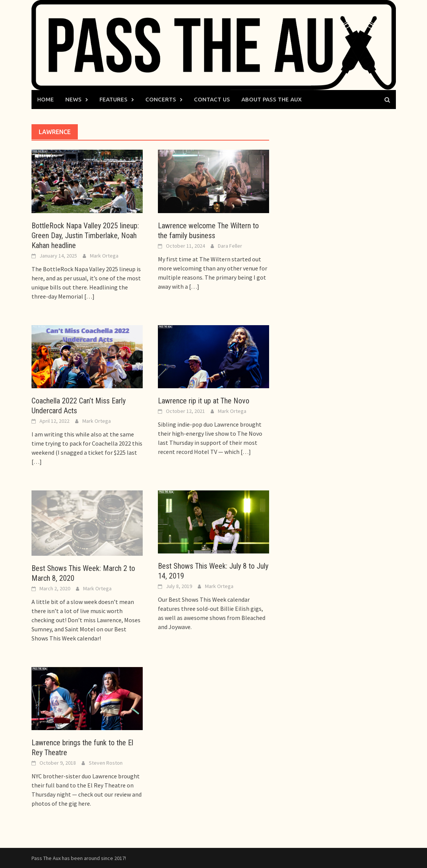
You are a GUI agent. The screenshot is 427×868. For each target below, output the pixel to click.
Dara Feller (230, 246)
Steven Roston (106, 763)
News (73, 99)
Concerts (161, 99)
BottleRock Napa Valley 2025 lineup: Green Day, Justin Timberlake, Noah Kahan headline (85, 236)
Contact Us (212, 99)
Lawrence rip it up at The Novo (204, 401)
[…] (89, 296)
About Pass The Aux (272, 99)
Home (46, 99)
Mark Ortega (104, 256)
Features (113, 99)
